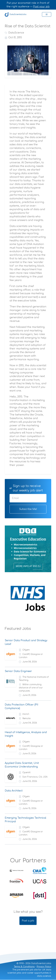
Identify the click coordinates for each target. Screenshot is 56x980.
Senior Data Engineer (18, 671)
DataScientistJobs (16, 14)
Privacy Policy (44, 967)
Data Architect (14, 791)
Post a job (28, 921)
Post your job (41, 7)
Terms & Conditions (24, 967)
